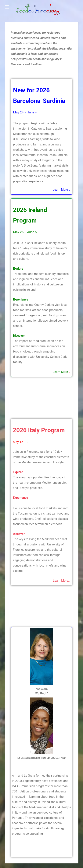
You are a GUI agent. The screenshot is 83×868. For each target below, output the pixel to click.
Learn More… (61, 581)
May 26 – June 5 (25, 232)
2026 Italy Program (39, 430)
